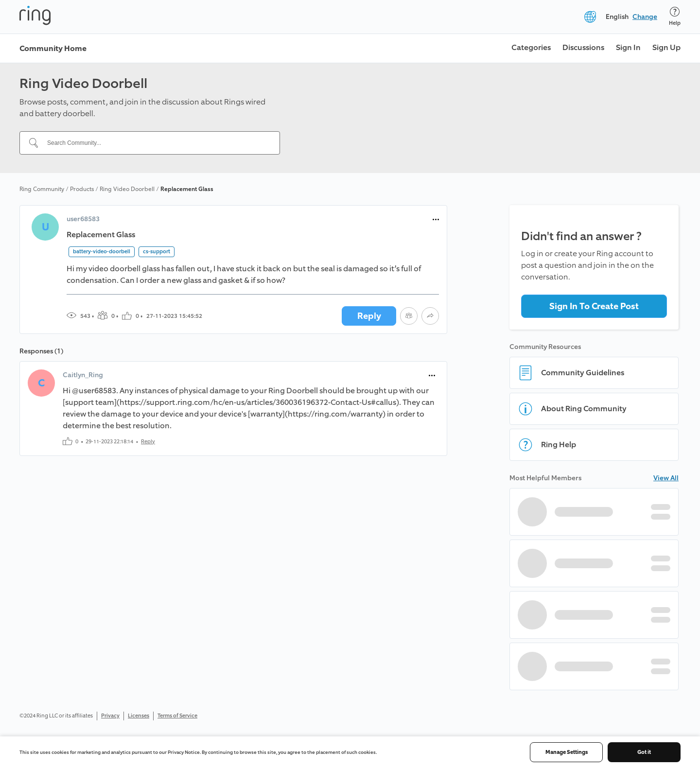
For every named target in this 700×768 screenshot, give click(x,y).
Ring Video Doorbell (127, 189)
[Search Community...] (156, 143)
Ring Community (42, 189)
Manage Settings (567, 752)
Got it (644, 752)
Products (82, 189)
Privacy (110, 716)
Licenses (139, 716)
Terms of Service (177, 716)
